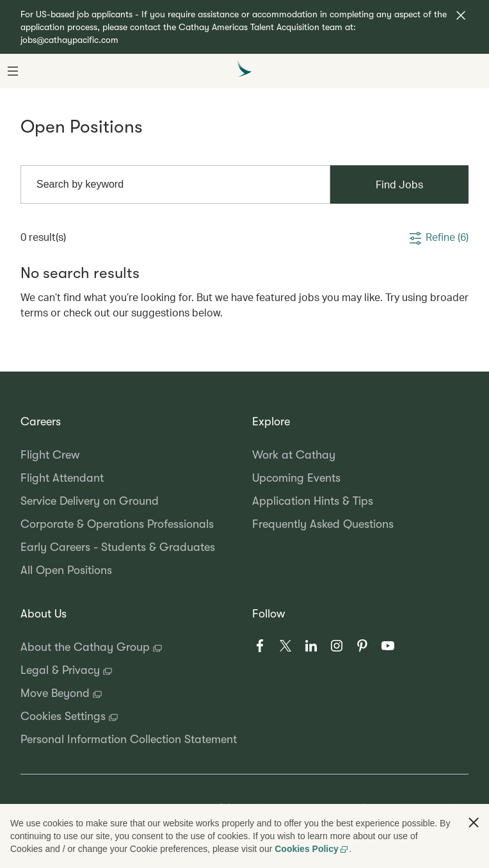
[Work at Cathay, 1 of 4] (360, 455)
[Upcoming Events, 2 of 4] (360, 478)
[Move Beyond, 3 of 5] (129, 693)
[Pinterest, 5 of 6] (362, 646)
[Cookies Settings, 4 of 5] (129, 716)
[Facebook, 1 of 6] (260, 646)
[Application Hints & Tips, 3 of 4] (360, 501)
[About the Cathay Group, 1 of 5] (129, 647)
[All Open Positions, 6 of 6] (129, 570)
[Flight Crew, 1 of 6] (129, 455)
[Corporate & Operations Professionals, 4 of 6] (129, 524)
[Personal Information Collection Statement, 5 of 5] (129, 739)
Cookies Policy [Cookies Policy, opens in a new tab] (312, 849)
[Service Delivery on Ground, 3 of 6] (129, 501)
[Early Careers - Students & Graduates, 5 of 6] (129, 547)
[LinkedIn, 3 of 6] (311, 646)
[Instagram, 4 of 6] (337, 646)
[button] (461, 15)
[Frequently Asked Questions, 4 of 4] (360, 524)
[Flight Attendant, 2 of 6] (129, 478)
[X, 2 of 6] (285, 646)
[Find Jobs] (399, 184)
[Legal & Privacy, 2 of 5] (129, 670)
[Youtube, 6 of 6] (388, 646)
